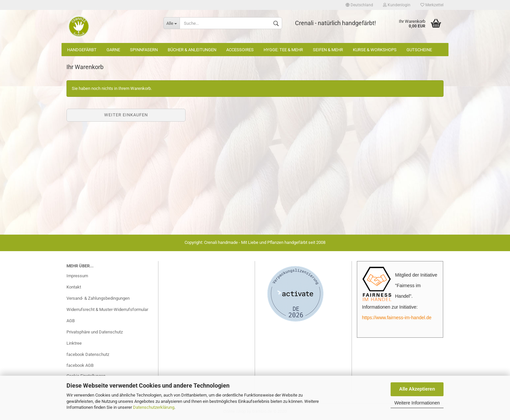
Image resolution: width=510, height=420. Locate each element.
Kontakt (74, 287)
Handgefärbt (82, 50)
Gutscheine (419, 50)
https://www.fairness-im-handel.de (397, 318)
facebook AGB (80, 365)
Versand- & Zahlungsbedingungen (98, 298)
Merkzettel (432, 5)
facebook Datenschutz (88, 354)
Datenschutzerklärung (154, 407)
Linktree (74, 343)
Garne (113, 50)
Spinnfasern (144, 50)
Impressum (77, 276)
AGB (71, 321)
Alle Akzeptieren (417, 389)
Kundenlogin (397, 5)
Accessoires (240, 50)
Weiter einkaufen (126, 115)
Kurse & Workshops (375, 50)
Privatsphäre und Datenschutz (95, 332)
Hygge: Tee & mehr (283, 50)
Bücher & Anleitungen (192, 50)
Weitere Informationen (417, 403)
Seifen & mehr (328, 50)
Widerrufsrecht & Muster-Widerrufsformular (107, 309)
